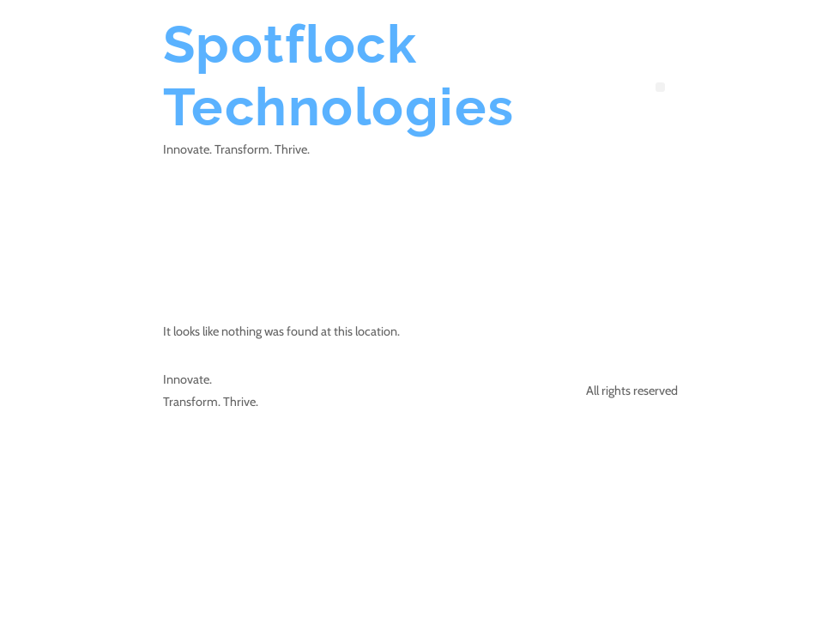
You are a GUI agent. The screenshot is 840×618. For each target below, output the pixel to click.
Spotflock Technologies (339, 76)
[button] (660, 87)
